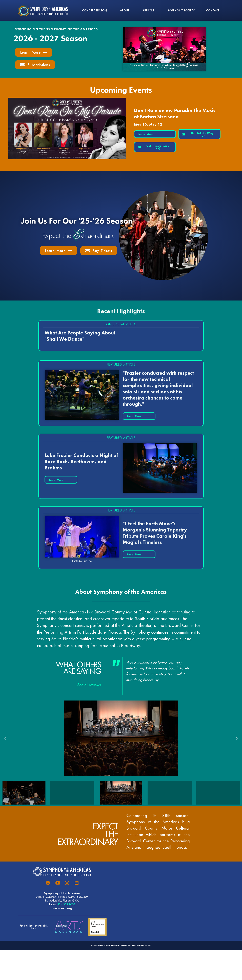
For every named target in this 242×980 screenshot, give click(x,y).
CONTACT (213, 10)
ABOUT (125, 10)
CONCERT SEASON (95, 10)
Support (149, 10)
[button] (5, 738)
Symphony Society (181, 10)
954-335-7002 (66, 904)
